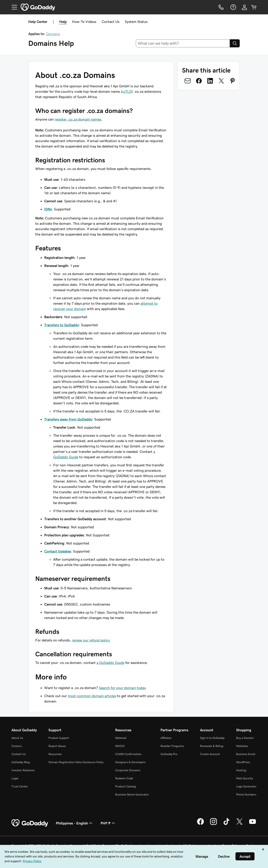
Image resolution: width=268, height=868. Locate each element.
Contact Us (111, 22)
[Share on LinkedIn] (210, 81)
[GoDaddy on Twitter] (239, 824)
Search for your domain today (122, 688)
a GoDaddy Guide (110, 663)
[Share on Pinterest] (233, 81)
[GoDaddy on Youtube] (253, 824)
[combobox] (183, 43)
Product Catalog (125, 786)
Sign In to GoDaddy (212, 738)
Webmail (121, 738)
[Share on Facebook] (199, 81)
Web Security (245, 778)
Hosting (241, 770)
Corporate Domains (128, 770)
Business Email (246, 754)
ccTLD (127, 91)
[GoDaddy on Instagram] (213, 824)
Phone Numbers (246, 794)
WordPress (243, 762)
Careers (17, 746)
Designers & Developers (130, 762)
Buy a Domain (245, 738)
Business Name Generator (132, 794)
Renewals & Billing (212, 746)
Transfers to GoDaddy (62, 325)
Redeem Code (124, 778)
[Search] (235, 43)
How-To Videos (84, 22)
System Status (136, 22)
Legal (15, 778)
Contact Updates (58, 551)
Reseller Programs (172, 746)
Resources (55, 754)
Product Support (59, 738)
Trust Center (20, 786)
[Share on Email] (188, 81)
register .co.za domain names (78, 119)
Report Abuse (57, 746)
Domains (53, 34)
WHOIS (120, 746)
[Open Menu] (13, 7)
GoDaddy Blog (21, 762)
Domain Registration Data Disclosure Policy (76, 762)
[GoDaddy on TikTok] (226, 824)
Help (63, 22)
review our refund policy (91, 640)
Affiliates (166, 738)
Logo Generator (246, 786)
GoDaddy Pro (169, 754)
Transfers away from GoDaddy (68, 419)
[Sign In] (244, 7)
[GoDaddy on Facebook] (200, 824)
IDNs (48, 209)
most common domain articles (92, 696)
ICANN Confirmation (128, 754)
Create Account (210, 754)
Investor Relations (23, 770)
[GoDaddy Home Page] (30, 823)
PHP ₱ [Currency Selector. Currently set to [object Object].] (108, 823)
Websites (242, 746)
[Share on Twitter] (221, 81)
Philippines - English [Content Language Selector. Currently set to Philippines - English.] (75, 823)
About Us (17, 738)
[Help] (233, 7)
